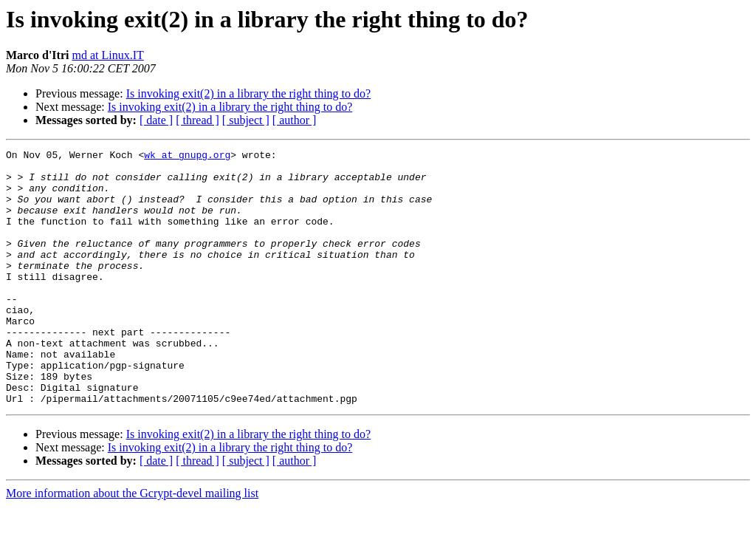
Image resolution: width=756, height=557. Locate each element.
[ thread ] (197, 120)
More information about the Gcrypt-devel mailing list (132, 544)
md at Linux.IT (107, 55)
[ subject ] (246, 120)
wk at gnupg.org (187, 157)
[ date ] (156, 120)
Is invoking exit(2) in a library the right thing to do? (249, 93)
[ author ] (295, 120)
